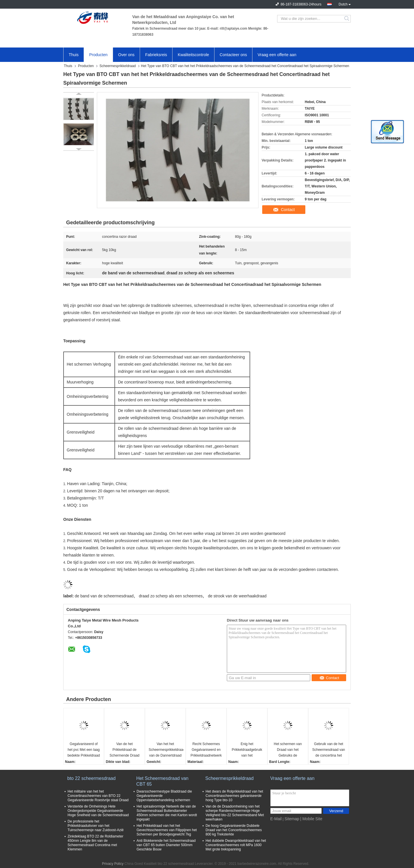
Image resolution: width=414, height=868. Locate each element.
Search (347, 19)
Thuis (74, 55)
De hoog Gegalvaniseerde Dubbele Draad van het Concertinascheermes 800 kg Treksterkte (234, 830)
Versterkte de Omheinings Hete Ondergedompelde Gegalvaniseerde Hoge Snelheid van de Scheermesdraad (98, 811)
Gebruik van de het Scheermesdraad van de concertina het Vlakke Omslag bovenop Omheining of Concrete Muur (329, 750)
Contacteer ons (233, 55)
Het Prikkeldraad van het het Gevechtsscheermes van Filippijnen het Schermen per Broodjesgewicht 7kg (167, 830)
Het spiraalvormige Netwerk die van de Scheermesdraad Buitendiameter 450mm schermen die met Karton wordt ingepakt (167, 813)
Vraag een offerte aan (277, 55)
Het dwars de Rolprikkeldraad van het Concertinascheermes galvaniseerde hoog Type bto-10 (234, 796)
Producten (98, 55)
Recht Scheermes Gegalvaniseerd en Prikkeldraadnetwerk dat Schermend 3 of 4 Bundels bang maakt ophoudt (206, 750)
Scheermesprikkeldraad (118, 66)
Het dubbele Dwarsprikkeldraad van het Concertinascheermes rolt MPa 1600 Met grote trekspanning (236, 845)
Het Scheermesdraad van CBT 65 (162, 781)
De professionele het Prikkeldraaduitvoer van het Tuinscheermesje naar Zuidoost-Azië (96, 826)
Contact (288, 210)
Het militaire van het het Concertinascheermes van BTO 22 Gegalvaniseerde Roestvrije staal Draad (98, 796)
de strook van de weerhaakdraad (237, 596)
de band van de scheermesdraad (104, 596)
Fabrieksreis (156, 55)
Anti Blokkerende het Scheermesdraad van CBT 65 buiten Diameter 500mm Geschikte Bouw (166, 845)
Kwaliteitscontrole (193, 55)
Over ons (126, 55)
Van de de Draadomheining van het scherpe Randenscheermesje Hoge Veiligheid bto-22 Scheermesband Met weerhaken (235, 813)
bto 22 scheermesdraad (91, 778)
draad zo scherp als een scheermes (171, 596)
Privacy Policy (113, 864)
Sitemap (292, 819)
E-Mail (276, 819)
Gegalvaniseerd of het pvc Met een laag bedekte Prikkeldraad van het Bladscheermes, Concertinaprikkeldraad (84, 750)
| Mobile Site (311, 819)
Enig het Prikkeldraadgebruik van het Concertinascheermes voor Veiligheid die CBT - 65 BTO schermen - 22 (247, 750)
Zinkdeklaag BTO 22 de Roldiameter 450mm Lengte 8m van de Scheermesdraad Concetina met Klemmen (95, 843)
